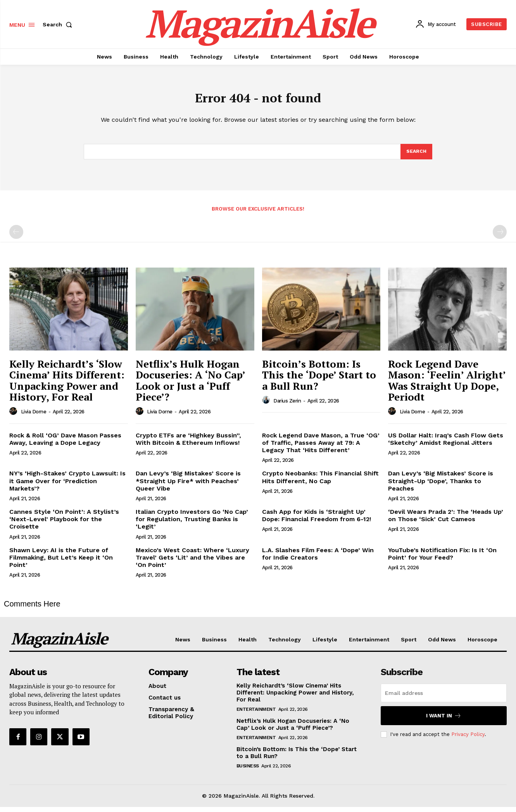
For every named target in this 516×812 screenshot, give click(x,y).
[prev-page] (16, 237)
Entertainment (256, 714)
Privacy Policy (468, 739)
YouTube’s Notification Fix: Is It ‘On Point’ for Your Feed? (442, 559)
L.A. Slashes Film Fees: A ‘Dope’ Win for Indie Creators (318, 559)
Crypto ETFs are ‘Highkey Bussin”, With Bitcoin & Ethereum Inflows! (188, 444)
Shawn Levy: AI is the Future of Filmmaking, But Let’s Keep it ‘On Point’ (61, 562)
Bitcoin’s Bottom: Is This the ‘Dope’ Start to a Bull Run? (319, 380)
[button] (59, 24)
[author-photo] (14, 416)
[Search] (416, 156)
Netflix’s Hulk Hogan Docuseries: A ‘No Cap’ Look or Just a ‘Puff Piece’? (191, 385)
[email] (444, 698)
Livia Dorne (34, 417)
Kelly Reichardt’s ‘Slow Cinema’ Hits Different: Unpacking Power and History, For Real (67, 385)
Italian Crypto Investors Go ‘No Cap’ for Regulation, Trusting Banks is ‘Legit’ (192, 524)
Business (248, 771)
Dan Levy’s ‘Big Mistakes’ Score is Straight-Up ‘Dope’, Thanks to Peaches (441, 486)
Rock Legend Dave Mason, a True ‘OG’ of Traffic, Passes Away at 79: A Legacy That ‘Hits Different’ (321, 448)
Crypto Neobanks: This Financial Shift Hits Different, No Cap (320, 482)
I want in (444, 721)
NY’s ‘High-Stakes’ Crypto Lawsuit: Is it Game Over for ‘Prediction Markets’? (67, 486)
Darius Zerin (287, 406)
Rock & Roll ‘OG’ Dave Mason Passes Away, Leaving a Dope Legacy (65, 444)
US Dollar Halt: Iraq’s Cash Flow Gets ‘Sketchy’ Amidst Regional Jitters (446, 444)
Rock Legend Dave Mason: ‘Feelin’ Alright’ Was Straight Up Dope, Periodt (447, 385)
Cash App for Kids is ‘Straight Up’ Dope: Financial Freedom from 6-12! (317, 520)
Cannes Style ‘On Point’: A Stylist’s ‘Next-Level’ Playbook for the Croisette (64, 524)
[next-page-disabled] (500, 237)
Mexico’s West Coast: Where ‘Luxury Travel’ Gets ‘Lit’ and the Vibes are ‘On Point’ (192, 562)
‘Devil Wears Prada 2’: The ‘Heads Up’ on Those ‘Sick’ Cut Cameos (446, 520)
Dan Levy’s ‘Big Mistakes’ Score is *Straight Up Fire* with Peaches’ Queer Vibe (188, 486)
